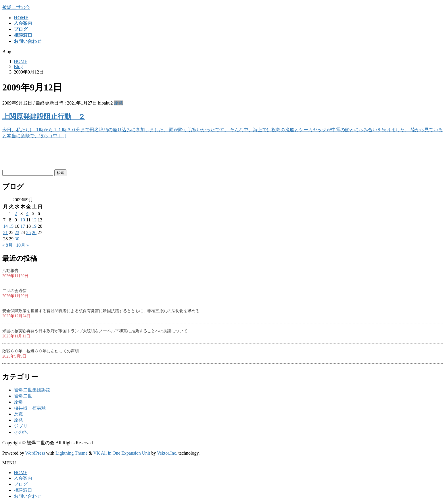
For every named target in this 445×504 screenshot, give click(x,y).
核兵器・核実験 (30, 408)
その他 (21, 432)
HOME (21, 473)
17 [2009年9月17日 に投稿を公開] (23, 226)
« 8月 (7, 245)
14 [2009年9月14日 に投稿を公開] (5, 226)
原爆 (18, 402)
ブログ (21, 484)
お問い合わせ (28, 496)
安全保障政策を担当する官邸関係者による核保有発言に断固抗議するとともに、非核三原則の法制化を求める (101, 311)
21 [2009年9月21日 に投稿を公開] (5, 232)
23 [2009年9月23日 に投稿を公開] (17, 232)
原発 (118, 103)
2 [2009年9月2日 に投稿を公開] (16, 214)
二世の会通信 (14, 291)
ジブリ (21, 426)
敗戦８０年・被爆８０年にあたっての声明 (41, 351)
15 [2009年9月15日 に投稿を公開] (11, 226)
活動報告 (10, 271)
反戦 (18, 414)
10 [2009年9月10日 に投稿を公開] (23, 220)
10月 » (22, 245)
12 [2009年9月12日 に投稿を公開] (34, 220)
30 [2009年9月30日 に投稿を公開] (17, 239)
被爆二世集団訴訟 (32, 390)
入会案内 (23, 478)
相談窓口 (23, 490)
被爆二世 (23, 396)
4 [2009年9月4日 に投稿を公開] (27, 214)
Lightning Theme (71, 453)
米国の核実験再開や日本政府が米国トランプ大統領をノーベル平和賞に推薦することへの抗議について (95, 331)
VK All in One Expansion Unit (122, 453)
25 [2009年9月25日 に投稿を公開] (28, 232)
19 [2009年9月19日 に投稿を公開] (34, 226)
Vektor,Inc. (167, 453)
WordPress (35, 453)
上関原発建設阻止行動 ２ (44, 117)
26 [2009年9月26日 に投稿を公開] (34, 232)
